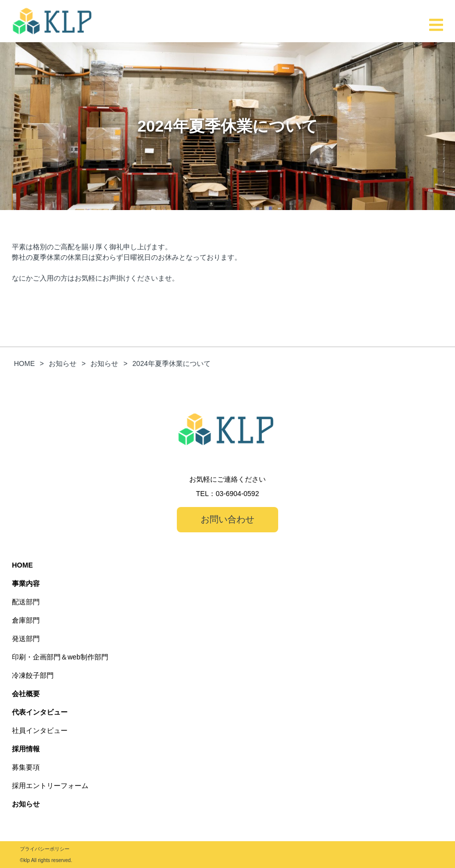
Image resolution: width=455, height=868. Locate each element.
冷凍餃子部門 (33, 675)
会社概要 (26, 694)
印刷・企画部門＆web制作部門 (60, 657)
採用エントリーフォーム (50, 786)
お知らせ (26, 804)
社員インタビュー (40, 730)
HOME (22, 565)
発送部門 (26, 639)
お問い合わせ (227, 519)
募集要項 (26, 767)
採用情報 (26, 749)
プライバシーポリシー (45, 849)
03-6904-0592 (237, 494)
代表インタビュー (40, 712)
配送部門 (26, 602)
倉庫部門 (26, 620)
